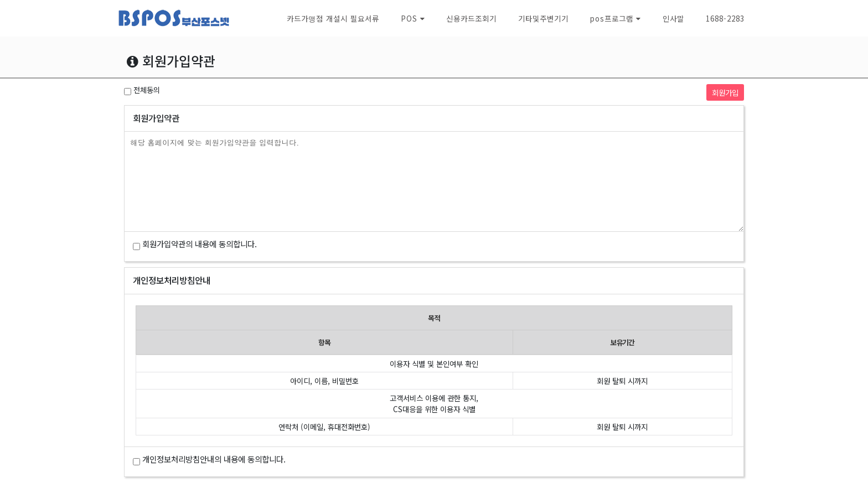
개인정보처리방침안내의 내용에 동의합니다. (214, 459)
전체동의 (147, 90)
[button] (413, 18)
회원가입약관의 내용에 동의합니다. (200, 244)
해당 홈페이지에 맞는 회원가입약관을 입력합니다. (434, 181)
